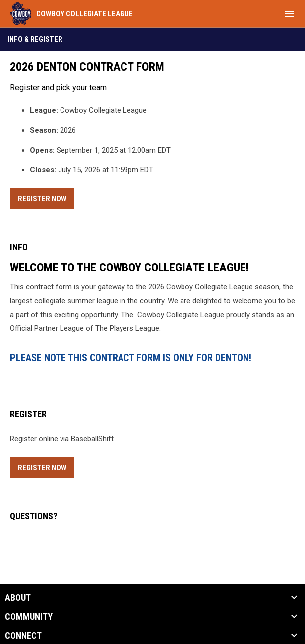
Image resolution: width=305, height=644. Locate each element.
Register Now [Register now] (46, 197)
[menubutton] (289, 14)
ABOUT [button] (18, 598)
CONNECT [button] (23, 636)
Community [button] (29, 617)
